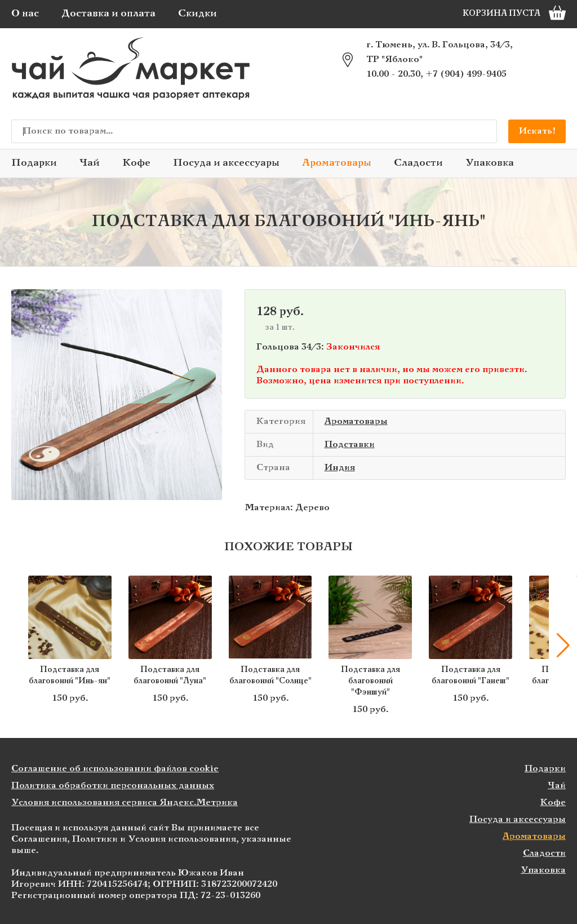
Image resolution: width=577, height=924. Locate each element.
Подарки (34, 163)
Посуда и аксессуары (226, 163)
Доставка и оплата (108, 14)
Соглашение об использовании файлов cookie (115, 769)
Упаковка (490, 163)
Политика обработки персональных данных (113, 786)
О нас (25, 14)
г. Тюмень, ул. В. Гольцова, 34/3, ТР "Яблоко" (440, 52)
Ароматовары (337, 163)
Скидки (197, 14)
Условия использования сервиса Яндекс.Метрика (125, 803)
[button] (563, 646)
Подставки (350, 445)
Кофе (136, 163)
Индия (340, 468)
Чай (90, 163)
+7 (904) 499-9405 (466, 74)
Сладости (418, 163)
